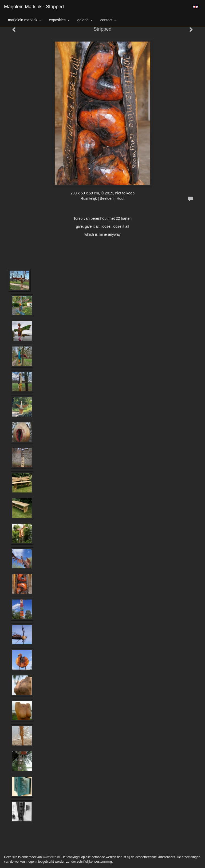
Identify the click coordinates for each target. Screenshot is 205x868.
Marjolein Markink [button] (25, 20)
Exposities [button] (59, 20)
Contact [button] (108, 20)
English (196, 7)
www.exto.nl (51, 857)
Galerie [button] (85, 20)
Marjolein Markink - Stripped (34, 7)
